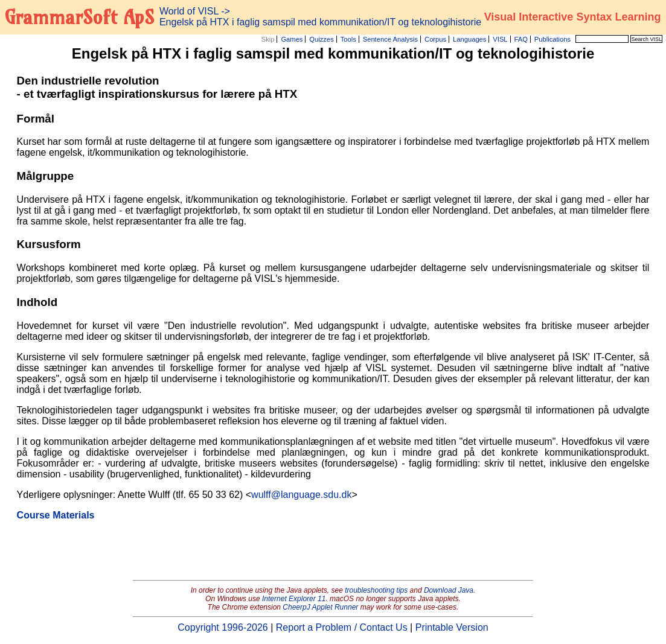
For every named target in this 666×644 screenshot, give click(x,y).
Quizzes (321, 39)
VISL (500, 39)
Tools (348, 39)
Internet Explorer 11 (294, 599)
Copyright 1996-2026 (223, 627)
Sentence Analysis (390, 39)
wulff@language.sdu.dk (301, 495)
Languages (469, 39)
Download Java (449, 590)
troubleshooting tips (376, 590)
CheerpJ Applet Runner (320, 607)
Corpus (435, 39)
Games (292, 39)
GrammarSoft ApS (79, 17)
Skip (268, 39)
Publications (552, 39)
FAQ (521, 39)
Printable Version (452, 627)
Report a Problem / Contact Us (342, 627)
